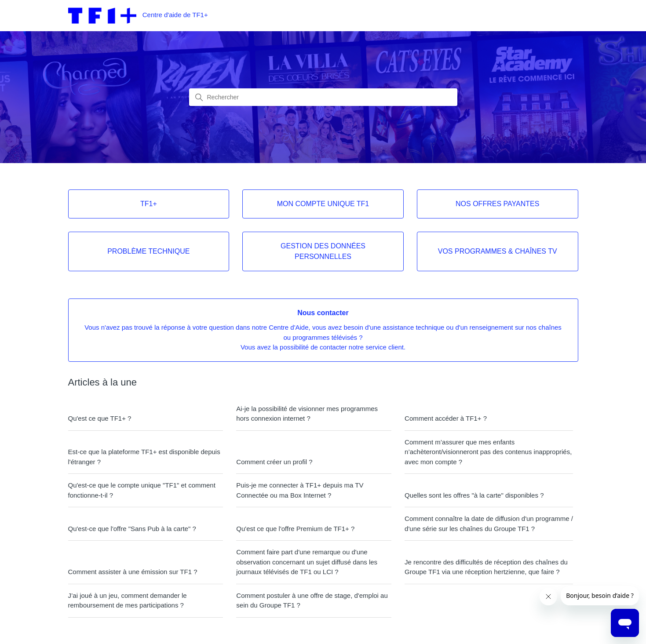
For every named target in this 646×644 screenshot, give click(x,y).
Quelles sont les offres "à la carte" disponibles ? (474, 495)
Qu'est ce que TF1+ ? (100, 418)
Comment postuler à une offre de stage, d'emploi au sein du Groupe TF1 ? (312, 600)
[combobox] (323, 97)
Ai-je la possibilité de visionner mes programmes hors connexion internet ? (307, 414)
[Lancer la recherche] (199, 98)
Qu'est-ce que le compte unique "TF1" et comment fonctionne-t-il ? (142, 490)
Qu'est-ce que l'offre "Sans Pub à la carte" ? (132, 529)
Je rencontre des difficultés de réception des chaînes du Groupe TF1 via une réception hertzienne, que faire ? (486, 567)
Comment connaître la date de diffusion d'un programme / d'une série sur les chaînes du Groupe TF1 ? (489, 524)
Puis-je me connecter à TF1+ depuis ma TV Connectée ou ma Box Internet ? (300, 490)
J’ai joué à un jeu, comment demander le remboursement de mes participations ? (128, 600)
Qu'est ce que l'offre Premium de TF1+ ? (295, 529)
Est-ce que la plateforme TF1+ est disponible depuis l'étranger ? (144, 457)
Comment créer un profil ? (274, 462)
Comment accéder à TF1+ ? (446, 418)
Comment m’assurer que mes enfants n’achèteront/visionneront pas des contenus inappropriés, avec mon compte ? (488, 452)
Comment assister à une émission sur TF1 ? (133, 572)
